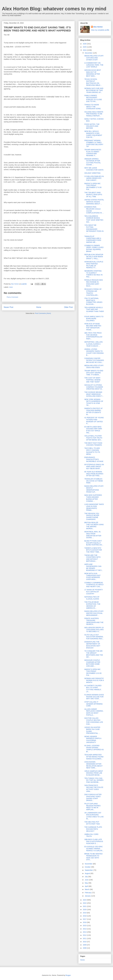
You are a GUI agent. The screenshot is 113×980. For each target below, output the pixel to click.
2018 (85, 916)
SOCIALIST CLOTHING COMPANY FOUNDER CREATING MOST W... (94, 387)
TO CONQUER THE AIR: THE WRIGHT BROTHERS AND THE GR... (94, 654)
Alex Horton (98, 27)
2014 (85, 929)
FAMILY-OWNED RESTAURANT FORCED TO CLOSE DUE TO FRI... (93, 98)
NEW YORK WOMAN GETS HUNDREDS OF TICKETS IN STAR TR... (94, 402)
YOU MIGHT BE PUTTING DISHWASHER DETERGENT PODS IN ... (94, 229)
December (89, 53)
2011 (85, 938)
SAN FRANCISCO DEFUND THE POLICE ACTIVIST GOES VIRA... (94, 788)
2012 (85, 935)
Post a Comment (12, 297)
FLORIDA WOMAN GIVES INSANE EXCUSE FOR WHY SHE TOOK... (94, 697)
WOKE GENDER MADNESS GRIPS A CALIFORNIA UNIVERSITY (93, 739)
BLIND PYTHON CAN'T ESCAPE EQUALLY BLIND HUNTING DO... (94, 543)
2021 (85, 906)
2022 (85, 903)
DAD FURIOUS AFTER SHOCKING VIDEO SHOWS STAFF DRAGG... (93, 797)
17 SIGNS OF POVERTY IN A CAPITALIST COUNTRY (94, 592)
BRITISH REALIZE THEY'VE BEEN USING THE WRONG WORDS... (94, 525)
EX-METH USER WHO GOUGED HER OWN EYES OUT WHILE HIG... (93, 430)
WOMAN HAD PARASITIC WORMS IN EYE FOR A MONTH (94, 680)
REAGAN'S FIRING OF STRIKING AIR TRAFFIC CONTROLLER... (93, 292)
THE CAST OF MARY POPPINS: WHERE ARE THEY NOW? (92, 380)
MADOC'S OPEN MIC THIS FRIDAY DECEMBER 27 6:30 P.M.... (93, 186)
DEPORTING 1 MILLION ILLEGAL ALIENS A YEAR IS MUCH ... (94, 344)
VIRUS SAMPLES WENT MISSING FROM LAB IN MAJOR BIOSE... (94, 773)
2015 (85, 926)
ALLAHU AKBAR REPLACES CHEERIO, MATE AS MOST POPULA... (94, 712)
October (88, 867)
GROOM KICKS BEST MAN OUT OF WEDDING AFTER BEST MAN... (93, 73)
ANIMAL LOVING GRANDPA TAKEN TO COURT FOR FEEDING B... (94, 352)
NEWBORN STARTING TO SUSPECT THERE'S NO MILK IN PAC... (93, 274)
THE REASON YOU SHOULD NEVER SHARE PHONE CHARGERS (92, 516)
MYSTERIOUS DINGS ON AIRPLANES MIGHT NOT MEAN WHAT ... (94, 467)
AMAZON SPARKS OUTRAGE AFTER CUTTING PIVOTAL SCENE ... (93, 162)
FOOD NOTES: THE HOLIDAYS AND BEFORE (92, 126)
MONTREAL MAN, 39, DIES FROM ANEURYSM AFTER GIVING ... (93, 535)
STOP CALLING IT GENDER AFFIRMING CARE (94, 704)
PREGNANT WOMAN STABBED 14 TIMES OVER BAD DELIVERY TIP (94, 143)
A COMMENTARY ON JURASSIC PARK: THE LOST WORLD (94, 65)
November (89, 864)
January (88, 896)
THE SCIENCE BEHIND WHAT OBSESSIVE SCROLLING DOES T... (94, 394)
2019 (85, 913)
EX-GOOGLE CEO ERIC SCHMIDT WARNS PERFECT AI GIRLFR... (94, 849)
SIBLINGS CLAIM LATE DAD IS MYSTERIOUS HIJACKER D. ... (94, 841)
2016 (85, 922)
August (88, 873)
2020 (85, 910)
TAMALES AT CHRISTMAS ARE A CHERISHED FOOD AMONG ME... (93, 239)
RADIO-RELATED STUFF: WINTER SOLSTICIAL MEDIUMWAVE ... (94, 613)
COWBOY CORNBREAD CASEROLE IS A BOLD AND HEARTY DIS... (94, 585)
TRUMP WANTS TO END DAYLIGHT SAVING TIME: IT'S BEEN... (94, 373)
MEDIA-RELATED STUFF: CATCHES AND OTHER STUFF (94, 58)
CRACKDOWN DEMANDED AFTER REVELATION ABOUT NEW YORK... (93, 765)
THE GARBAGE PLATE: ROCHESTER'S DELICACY (93, 829)
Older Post (68, 307)
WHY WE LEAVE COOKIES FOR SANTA (94, 169)
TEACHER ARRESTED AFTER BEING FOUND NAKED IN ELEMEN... (94, 757)
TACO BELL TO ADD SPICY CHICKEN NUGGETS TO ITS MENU (92, 451)
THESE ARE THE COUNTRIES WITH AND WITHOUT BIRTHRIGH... (92, 558)
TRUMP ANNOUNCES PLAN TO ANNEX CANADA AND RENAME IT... (93, 153)
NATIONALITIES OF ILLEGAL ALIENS (92, 598)
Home (39, 307)
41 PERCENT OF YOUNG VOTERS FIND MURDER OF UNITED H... (94, 421)
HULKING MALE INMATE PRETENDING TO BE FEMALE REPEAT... (94, 114)
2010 (85, 942)
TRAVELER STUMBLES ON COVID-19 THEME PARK (94, 481)
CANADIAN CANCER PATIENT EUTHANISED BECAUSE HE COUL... (94, 360)
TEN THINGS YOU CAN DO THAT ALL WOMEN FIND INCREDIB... (94, 780)
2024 (85, 50)
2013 (85, 932)
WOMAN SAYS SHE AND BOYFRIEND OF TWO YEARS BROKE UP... (94, 90)
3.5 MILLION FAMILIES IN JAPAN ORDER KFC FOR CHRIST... (94, 178)
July (86, 877)
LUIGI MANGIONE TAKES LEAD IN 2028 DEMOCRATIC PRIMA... (94, 507)
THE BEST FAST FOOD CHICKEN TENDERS (93, 444)
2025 (85, 47)
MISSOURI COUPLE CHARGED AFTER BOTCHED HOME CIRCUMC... (92, 663)
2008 (85, 948)
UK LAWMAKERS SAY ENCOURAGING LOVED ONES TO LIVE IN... (94, 816)
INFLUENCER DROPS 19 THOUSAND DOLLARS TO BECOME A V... (94, 630)
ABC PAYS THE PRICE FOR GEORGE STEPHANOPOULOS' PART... (93, 336)
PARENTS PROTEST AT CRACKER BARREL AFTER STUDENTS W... (94, 411)
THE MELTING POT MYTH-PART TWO (92, 823)
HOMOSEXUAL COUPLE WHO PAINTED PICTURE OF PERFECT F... (94, 265)
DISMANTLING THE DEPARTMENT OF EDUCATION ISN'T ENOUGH (92, 645)
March (87, 889)
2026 (85, 44)
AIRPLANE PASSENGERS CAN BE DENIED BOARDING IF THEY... (94, 567)
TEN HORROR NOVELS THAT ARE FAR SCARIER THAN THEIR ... (94, 310)
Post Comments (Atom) (43, 313)
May (87, 883)
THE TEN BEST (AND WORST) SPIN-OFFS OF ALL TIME (93, 195)
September (89, 870)
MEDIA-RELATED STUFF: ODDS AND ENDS (94, 366)
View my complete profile (100, 30)
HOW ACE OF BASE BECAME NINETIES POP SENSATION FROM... (93, 327)
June (87, 880)
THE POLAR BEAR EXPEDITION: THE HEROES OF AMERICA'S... (92, 605)
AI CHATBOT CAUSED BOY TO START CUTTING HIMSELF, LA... (93, 689)
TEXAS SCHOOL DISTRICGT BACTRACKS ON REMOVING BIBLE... (93, 82)
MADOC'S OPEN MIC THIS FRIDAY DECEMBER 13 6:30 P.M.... (93, 672)
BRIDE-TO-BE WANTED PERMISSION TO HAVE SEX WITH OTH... (93, 857)
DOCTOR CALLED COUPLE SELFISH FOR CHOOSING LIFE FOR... (94, 721)
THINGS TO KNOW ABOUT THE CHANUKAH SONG (93, 107)
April (87, 886)
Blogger (68, 975)
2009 (85, 945)
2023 (85, 900)
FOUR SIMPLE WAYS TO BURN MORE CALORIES (94, 319)
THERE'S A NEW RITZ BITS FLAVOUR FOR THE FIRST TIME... (93, 550)
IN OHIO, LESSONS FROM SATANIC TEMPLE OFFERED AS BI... (94, 748)
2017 (85, 919)
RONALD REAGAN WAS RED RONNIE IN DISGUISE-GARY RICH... (94, 283)
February (88, 893)
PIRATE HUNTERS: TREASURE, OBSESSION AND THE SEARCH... (94, 621)
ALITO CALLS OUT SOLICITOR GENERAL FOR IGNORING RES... (94, 637)
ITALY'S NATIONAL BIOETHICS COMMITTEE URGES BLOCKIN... (93, 301)
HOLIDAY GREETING (92, 173)
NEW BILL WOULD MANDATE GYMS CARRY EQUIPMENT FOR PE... (93, 134)
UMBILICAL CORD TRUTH (91, 835)
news (11, 287)
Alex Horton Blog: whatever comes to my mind (54, 9)
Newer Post (9, 307)
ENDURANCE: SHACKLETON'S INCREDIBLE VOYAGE (94, 459)
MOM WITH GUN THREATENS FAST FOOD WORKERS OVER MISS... (92, 576)
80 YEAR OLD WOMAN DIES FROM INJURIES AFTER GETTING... (94, 474)
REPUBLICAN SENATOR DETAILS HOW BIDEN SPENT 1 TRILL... (94, 257)
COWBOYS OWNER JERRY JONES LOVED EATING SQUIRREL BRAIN (94, 248)
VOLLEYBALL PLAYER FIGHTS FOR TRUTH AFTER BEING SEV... (93, 438)
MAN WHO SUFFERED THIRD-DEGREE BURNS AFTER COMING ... (93, 498)
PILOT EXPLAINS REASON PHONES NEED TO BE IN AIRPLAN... (92, 807)
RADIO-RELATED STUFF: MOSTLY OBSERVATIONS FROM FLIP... (94, 489)
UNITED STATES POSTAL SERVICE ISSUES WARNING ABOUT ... (94, 202)
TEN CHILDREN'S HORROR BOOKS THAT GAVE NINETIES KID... (94, 219)
